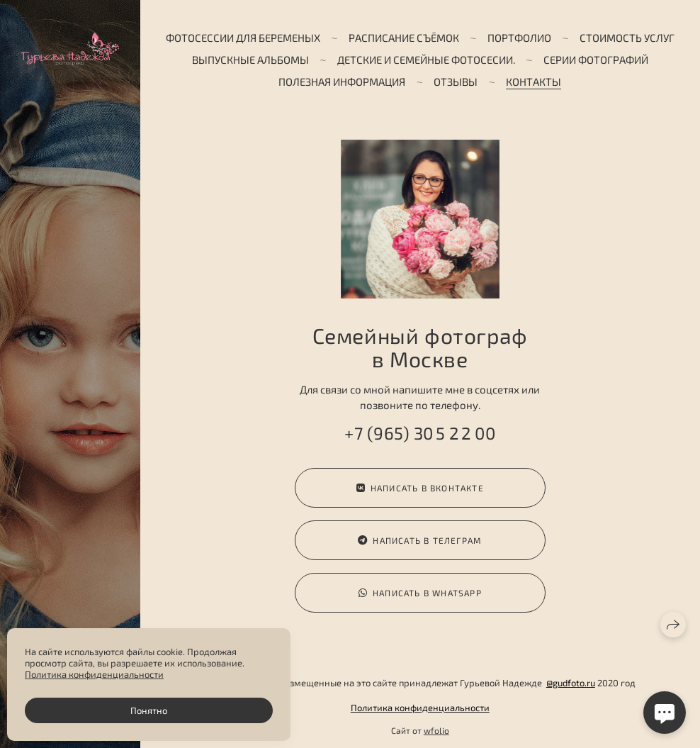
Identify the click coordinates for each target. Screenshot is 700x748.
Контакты (534, 82)
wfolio (436, 730)
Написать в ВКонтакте (420, 488)
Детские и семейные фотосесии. (426, 60)
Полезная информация (342, 82)
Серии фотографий (596, 60)
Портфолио (519, 38)
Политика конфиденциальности (420, 708)
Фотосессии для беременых (243, 38)
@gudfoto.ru (571, 683)
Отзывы (456, 82)
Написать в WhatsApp (420, 596)
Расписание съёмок (404, 38)
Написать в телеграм (420, 541)
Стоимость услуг (627, 38)
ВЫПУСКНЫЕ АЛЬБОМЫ (250, 60)
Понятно (149, 710)
